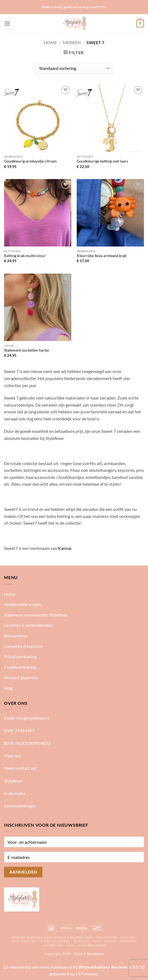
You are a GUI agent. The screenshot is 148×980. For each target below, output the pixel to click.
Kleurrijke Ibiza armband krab (102, 256)
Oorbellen (53, 945)
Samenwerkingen (20, 806)
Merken (72, 42)
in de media (15, 793)
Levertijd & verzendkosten (28, 625)
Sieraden (128, 941)
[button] (7, 23)
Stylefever (13, 781)
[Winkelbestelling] (74, 68)
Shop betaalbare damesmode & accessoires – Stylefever (64, 937)
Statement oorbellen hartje (26, 350)
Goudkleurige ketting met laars (102, 161)
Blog (8, 688)
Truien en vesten (55, 941)
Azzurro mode (92, 945)
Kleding (128, 937)
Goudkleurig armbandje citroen (30, 161)
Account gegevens (21, 677)
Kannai (65, 548)
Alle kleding (23, 941)
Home (50, 42)
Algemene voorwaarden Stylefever (36, 615)
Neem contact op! (21, 768)
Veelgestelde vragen (23, 604)
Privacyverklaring (20, 656)
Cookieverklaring (20, 667)
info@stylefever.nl (33, 718)
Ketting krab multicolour (25, 256)
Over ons (13, 756)
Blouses (82, 941)
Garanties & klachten (23, 646)
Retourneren (16, 636)
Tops (97, 941)
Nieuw (110, 941)
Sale (71, 945)
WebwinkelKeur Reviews (103, 967)
